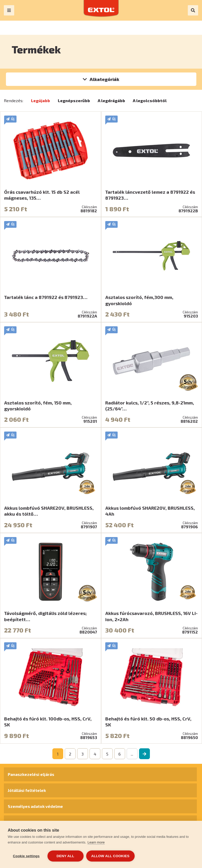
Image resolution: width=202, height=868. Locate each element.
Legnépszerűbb (74, 100)
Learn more (96, 842)
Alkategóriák (104, 79)
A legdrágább (111, 100)
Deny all (65, 856)
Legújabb (41, 100)
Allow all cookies (110, 856)
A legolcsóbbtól (150, 100)
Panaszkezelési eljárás (31, 774)
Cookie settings (26, 856)
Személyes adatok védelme (35, 806)
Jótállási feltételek (27, 790)
